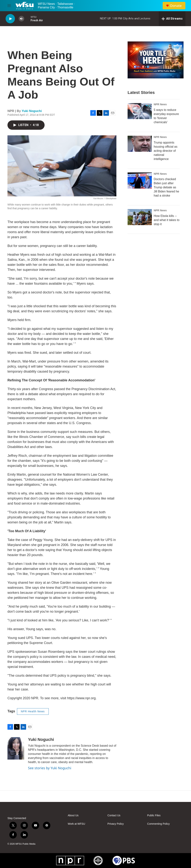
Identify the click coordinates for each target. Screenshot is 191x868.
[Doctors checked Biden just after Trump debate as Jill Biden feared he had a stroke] (140, 181)
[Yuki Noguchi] (16, 748)
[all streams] (172, 19)
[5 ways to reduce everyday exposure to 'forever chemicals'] (140, 111)
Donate (176, 6)
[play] (10, 19)
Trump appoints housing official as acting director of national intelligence (166, 151)
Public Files (154, 815)
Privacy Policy (116, 824)
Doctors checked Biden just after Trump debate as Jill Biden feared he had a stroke (166, 187)
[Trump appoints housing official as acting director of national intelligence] (140, 144)
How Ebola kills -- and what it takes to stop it (167, 220)
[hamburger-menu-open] (9, 6)
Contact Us (114, 815)
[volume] (21, 19)
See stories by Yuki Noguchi (50, 768)
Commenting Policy (158, 824)
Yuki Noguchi (32, 111)
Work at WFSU (76, 824)
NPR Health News (33, 711)
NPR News (160, 104)
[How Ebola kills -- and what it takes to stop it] (140, 217)
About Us (73, 815)
